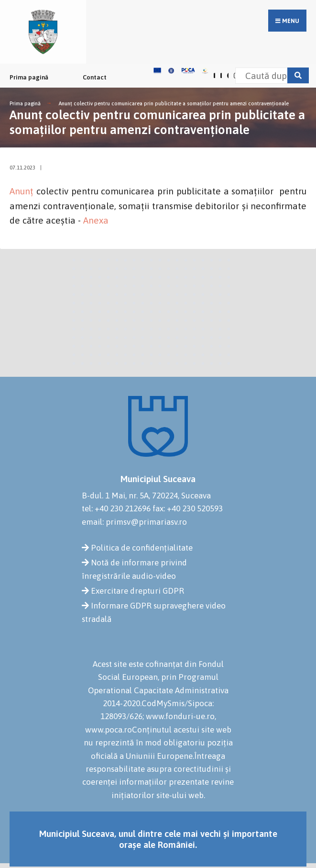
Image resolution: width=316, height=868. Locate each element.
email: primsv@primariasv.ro (134, 522)
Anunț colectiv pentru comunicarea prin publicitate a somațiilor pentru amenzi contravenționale (174, 103)
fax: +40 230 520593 (188, 508)
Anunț (23, 191)
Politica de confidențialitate (142, 548)
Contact (95, 77)
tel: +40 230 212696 (116, 508)
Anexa (96, 220)
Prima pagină (29, 77)
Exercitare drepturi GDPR (137, 591)
